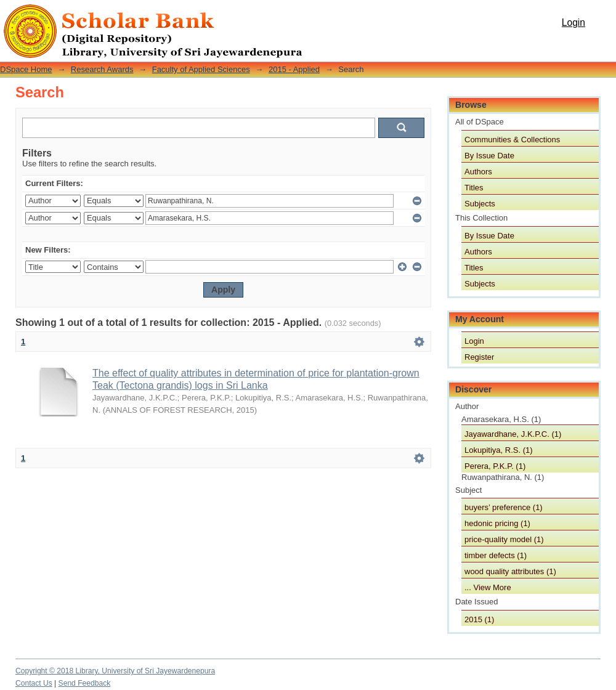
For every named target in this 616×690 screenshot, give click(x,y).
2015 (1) (479, 619)
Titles (474, 188)
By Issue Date (489, 156)
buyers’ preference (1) (504, 507)
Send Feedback (85, 683)
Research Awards (102, 69)
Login (573, 22)
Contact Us (34, 683)
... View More (488, 587)
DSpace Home (26, 69)
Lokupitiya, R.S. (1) (499, 450)
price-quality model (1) (504, 539)
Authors (478, 172)
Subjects (480, 204)
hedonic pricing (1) (497, 523)
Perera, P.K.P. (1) (495, 466)
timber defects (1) (496, 555)
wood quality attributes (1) (510, 571)
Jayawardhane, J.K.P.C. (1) (513, 434)
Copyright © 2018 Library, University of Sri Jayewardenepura (115, 671)
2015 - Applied (294, 69)
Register (479, 357)
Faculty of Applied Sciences (201, 69)
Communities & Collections (512, 140)
